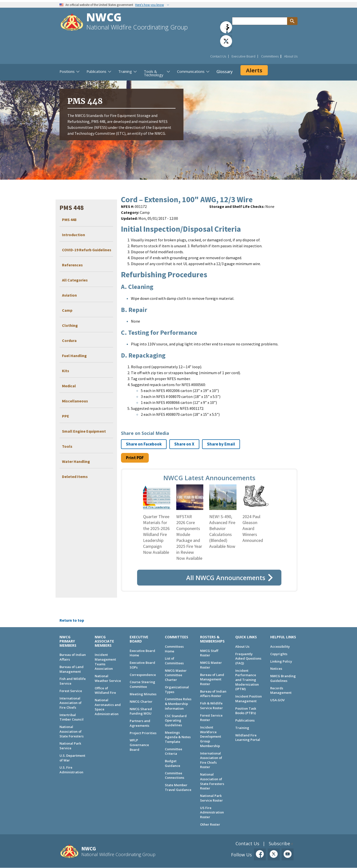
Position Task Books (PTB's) (246, 711)
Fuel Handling (74, 356)
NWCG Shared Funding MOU (141, 711)
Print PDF (135, 458)
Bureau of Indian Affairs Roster (213, 694)
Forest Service (71, 691)
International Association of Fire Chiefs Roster (211, 760)
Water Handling (76, 461)
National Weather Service (108, 678)
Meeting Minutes (143, 694)
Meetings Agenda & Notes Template (178, 737)
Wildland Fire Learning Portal (248, 738)
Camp (67, 310)
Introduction (74, 235)
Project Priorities (143, 733)
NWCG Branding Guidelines (283, 678)
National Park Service (70, 746)
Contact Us (218, 56)
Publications (245, 720)
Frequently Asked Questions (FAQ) (248, 658)
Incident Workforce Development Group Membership (211, 737)
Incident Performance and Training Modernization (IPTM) (247, 680)
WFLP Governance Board (139, 745)
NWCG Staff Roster (209, 653)
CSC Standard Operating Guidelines (176, 720)
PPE (66, 416)
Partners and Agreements (140, 723)
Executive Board (243, 56)
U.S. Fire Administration (71, 770)
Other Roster (210, 824)
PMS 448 (69, 220)
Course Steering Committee (142, 684)
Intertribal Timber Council (72, 717)
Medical (69, 386)
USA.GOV (277, 700)
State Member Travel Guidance (178, 787)
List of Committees (174, 661)
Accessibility (280, 646)
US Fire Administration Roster (212, 812)
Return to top (72, 620)
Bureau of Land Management (72, 669)
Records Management (281, 690)
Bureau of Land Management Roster (212, 679)
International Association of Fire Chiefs (71, 703)
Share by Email (221, 444)
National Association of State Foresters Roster (212, 781)
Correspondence (143, 675)
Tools (67, 446)
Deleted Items (75, 476)
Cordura (69, 340)
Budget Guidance (173, 763)
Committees (270, 56)
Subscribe (279, 843)
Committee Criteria (174, 751)
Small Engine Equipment (84, 431)
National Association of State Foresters (72, 731)
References (72, 265)
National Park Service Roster (211, 798)
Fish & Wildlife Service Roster (211, 706)
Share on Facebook (144, 444)
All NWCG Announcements (226, 578)
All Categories (75, 280)
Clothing (70, 325)
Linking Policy (281, 661)
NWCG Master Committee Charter (176, 675)
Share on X (184, 444)
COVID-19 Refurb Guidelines (87, 250)
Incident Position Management (249, 699)
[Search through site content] (260, 21)
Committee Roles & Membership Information (178, 704)
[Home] (72, 23)
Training (242, 728)
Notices (276, 669)
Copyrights (279, 654)
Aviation (69, 295)
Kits (66, 371)
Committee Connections (175, 775)
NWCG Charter (141, 701)
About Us (291, 56)
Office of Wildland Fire (105, 690)
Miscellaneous (75, 401)
